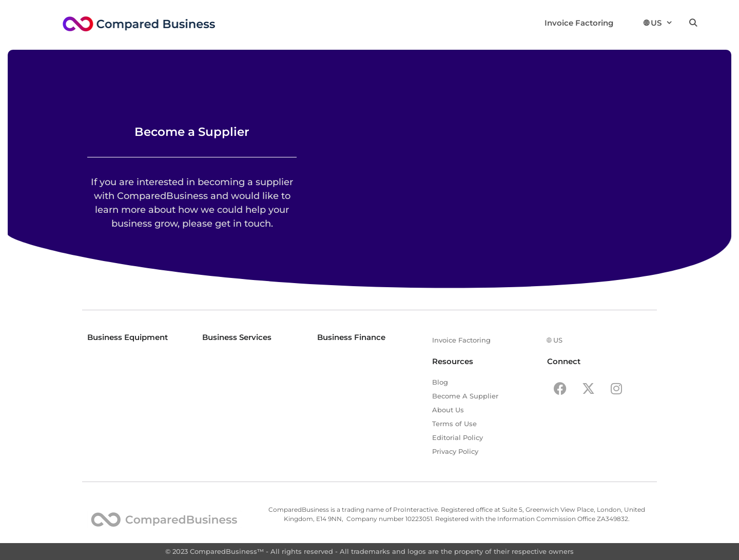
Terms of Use (454, 424)
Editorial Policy (458, 437)
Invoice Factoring (579, 23)
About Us (448, 410)
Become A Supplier (465, 396)
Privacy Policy (455, 451)
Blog (440, 382)
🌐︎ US (658, 23)
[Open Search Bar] (693, 23)
